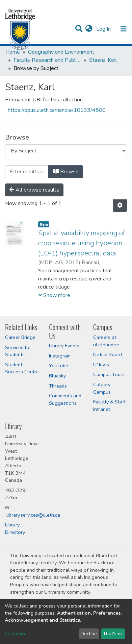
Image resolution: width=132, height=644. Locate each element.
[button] (89, 29)
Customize (16, 634)
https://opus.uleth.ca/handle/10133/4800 (57, 110)
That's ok (113, 634)
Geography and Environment (61, 52)
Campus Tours (109, 374)
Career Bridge (20, 337)
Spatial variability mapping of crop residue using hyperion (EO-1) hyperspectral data (82, 243)
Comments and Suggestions (65, 399)
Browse (66, 172)
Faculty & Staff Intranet (109, 405)
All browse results (34, 190)
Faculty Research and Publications (47, 60)
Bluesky (57, 376)
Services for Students (18, 351)
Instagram (60, 356)
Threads (58, 386)
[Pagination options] (120, 205)
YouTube (59, 366)
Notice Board (108, 354)
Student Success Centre (22, 368)
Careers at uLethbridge (106, 341)
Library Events (64, 346)
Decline (89, 634)
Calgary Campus (102, 388)
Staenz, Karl (103, 60)
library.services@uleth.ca (33, 515)
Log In (104, 29)
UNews (101, 365)
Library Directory (15, 528)
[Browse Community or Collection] (66, 151)
